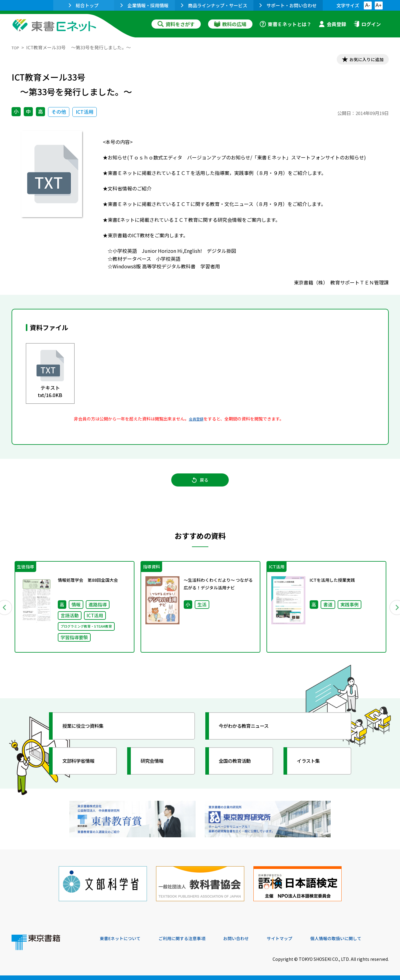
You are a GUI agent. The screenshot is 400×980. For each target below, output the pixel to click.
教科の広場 (230, 24)
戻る (200, 485)
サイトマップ (298, 939)
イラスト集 (313, 770)
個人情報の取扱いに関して (360, 939)
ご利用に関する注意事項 (191, 939)
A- (368, 5)
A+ (378, 5)
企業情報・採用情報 (144, 5)
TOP (16, 47)
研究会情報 (157, 770)
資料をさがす (176, 24)
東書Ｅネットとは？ (286, 24)
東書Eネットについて (123, 939)
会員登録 (332, 24)
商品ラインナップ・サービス (214, 5)
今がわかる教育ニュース (251, 735)
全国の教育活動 (240, 770)
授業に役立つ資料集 (89, 735)
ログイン (367, 24)
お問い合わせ (251, 939)
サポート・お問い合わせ (288, 5)
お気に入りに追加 (362, 60)
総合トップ (84, 5)
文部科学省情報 (84, 770)
